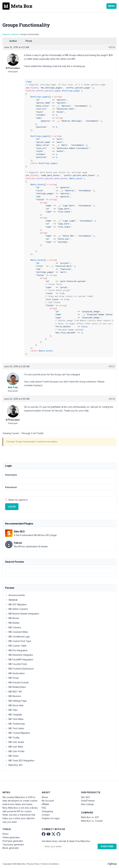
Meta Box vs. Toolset (92, 821)
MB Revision (13, 696)
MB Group (12, 678)
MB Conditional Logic (18, 637)
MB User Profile (15, 751)
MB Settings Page (16, 701)
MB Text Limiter (15, 728)
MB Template (14, 715)
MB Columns (13, 627)
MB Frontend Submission (19, 669)
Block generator (11, 848)
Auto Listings (87, 804)
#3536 (112, 47)
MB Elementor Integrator (19, 655)
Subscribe (107, 846)
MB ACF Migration (16, 604)
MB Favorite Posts (16, 664)
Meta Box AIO (14, 765)
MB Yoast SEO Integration (20, 760)
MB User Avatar (15, 742)
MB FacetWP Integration (19, 659)
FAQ (44, 808)
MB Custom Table (16, 646)
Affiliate (45, 804)
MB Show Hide (14, 705)
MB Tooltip (12, 737)
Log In (12, 507)
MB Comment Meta (16, 632)
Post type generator (13, 841)
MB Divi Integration (16, 650)
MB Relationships (15, 687)
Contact (46, 815)
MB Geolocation (15, 673)
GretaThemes (88, 801)
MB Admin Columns (17, 609)
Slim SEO (86, 797)
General (15, 34)
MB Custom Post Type (18, 641)
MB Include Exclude (17, 682)
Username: (11, 475)
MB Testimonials (15, 724)
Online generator (11, 837)
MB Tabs (11, 710)
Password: (11, 487)
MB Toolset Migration (18, 733)
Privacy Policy (33, 864)
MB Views (12, 756)
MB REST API (13, 692)
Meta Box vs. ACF (90, 817)
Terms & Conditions (50, 864)
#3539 (112, 399)
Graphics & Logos (51, 818)
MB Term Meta (14, 719)
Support (6, 34)
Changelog (47, 811)
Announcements (15, 595)
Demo (6, 834)
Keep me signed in (18, 500)
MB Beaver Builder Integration (22, 614)
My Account (48, 801)
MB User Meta (14, 747)
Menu (111, 6)
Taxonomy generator (13, 845)
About (45, 797)
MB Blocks (12, 618)
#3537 (112, 366)
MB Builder (12, 623)
